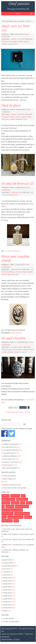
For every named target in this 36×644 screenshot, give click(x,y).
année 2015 (7, 608)
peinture (4, 44)
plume (29, 503)
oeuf (16, 195)
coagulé (13, 119)
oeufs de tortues (22, 506)
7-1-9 (5, 482)
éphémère (19, 119)
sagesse (26, 350)
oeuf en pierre (17, 350)
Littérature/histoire (10, 456)
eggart (15, 42)
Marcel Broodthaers (8, 272)
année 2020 (7, 593)
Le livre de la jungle (22, 514)
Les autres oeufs (17, 347)
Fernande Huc (7, 514)
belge (24, 272)
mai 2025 (7, 572)
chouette (17, 352)
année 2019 (7, 596)
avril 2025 (7, 575)
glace (24, 117)
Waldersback (7, 521)
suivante (23, 407)
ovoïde (12, 117)
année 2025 (7, 578)
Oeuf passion (19, 4)
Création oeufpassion (11, 444)
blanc (7, 119)
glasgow (28, 517)
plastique (15, 503)
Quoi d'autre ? (8, 465)
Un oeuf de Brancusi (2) (17, 183)
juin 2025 (6, 569)
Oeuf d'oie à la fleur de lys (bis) (15, 488)
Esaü (4, 517)
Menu (18, 14)
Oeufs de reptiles (10, 476)
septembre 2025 (9, 566)
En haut (17, 639)
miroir (17, 274)
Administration (7, 639)
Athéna (31, 350)
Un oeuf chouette (13, 338)
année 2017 (7, 602)
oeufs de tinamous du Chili (12, 510)
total (5, 611)
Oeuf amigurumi (9, 479)
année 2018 (7, 599)
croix (23, 503)
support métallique (15, 517)
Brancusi (11, 195)
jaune (3, 119)
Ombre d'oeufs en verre (12, 485)
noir (11, 42)
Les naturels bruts (10, 447)
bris (16, 44)
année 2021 (7, 590)
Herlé (16, 521)
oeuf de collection (7, 352)
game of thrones (8, 499)
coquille (29, 117)
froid (25, 119)
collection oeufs (7, 350)
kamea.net (5, 637)
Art (32, 192)
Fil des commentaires (11, 621)
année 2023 (7, 584)
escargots (6, 503)
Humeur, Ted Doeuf (18, 39)
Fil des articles (8, 618)
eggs (9, 274)
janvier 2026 (8, 560)
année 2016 (7, 605)
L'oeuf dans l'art (16, 192)
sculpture (11, 44)
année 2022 (7, 587)
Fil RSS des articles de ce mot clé (18, 412)
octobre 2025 (8, 563)
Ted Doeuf (5, 42)
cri (3, 506)
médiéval (6, 496)
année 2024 (7, 581)
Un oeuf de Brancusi (13, 251)
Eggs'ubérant (17, 333)
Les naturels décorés (11, 450)
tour (23, 496)
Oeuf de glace (11, 105)
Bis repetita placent (10, 468)
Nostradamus (22, 499)
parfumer (10, 506)
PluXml (13, 634)
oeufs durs (15, 496)
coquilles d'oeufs (23, 42)
